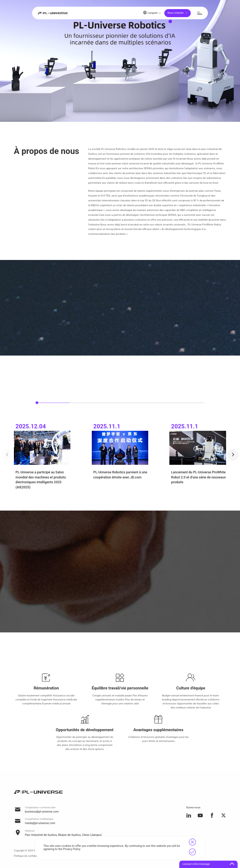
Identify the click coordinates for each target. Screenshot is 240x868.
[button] (233, 455)
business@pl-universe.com (42, 812)
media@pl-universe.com (40, 823)
